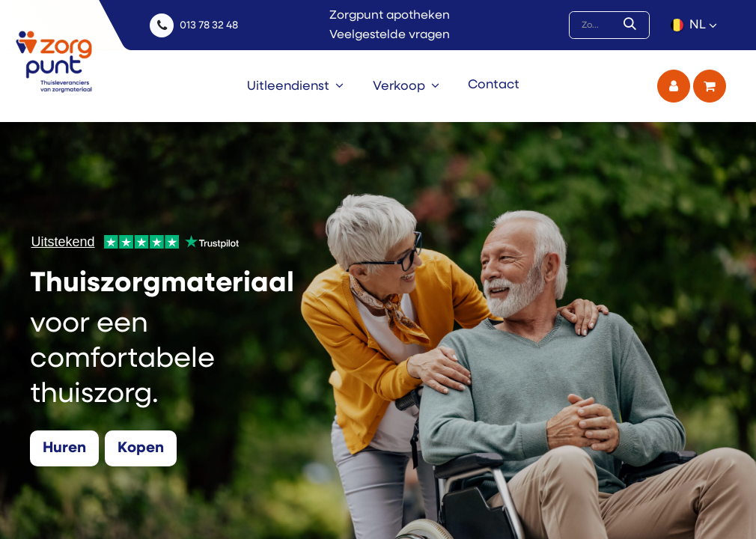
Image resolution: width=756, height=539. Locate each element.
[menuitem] (295, 86)
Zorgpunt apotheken (390, 16)
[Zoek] (633, 25)
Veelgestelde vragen (390, 35)
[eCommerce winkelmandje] (710, 86)
